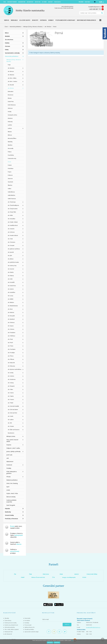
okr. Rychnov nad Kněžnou (15, 369)
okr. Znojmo (11, 426)
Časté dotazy (8, 621)
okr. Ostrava (11, 329)
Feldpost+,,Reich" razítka (13, 448)
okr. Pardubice (12, 333)
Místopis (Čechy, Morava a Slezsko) (33, 27)
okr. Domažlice (12, 219)
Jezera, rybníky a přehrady (13, 451)
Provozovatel (28, 625)
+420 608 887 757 (95, 9)
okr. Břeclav (48, 27)
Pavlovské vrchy (12, 158)
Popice (10, 172)
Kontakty (27, 623)
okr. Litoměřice (11, 292)
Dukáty (7, 43)
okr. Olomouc (11, 322)
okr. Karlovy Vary (12, 266)
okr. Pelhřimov (11, 336)
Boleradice (11, 91)
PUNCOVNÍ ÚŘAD (92, 574)
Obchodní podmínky (10, 627)
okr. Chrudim (11, 245)
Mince (7, 33)
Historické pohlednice (15, 27)
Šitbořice (10, 185)
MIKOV (77, 574)
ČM (15, 574)
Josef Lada (9, 455)
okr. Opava (11, 326)
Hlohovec (10, 108)
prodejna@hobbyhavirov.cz (93, 627)
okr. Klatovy (11, 276)
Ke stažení (27, 621)
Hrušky (10, 112)
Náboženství (10, 462)
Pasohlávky (11, 155)
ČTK (53, 577)
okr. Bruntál (11, 85)
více (72, 640)
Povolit (50, 642)
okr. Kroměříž (11, 282)
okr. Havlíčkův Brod (13, 225)
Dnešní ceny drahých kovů (11, 625)
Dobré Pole (11, 102)
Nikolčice (10, 145)
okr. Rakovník (11, 363)
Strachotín (10, 182)
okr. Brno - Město (12, 78)
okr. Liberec (11, 289)
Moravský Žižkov (12, 138)
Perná (9, 162)
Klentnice (10, 118)
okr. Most (10, 309)
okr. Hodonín (11, 229)
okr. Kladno (11, 272)
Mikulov (10, 132)
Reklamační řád (9, 632)
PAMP (23, 577)
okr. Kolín (10, 279)
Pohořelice (11, 168)
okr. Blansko (11, 75)
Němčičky (10, 142)
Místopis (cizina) (11, 436)
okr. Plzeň (10, 343)
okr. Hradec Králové (13, 235)
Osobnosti (9, 465)
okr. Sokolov (11, 376)
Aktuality (7, 618)
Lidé (8, 458)
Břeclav (10, 98)
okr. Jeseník (11, 252)
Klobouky (10, 122)
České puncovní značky (11, 623)
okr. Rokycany (11, 366)
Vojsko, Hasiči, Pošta (12, 493)
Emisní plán (27, 618)
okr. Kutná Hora (12, 286)
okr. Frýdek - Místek (13, 222)
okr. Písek (10, 339)
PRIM (61, 574)
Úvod (6, 27)
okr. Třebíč (10, 403)
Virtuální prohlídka (29, 629)
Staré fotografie (11, 505)
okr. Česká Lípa (12, 202)
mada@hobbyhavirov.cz (95, 7)
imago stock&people (69, 577)
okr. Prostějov (11, 353)
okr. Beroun (11, 71)
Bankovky (8, 512)
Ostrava (7, 46)
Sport (8, 487)
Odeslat (67, 624)
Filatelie (7, 509)
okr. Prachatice (12, 349)
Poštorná (10, 175)
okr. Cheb (10, 239)
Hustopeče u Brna (12, 115)
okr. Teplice (11, 396)
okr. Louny (10, 296)
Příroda (8, 477)
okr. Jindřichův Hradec (13, 262)
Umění (8, 490)
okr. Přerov (11, 356)
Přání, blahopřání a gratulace (12, 472)
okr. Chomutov (12, 242)
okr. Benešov (11, 68)
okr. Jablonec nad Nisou (14, 249)
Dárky (7, 50)
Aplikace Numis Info (30, 627)
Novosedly (11, 148)
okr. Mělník (11, 299)
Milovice (10, 135)
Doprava (9, 445)
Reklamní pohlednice (12, 480)
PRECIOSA (46, 574)
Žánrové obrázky (11, 497)
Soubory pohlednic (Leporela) (11, 501)
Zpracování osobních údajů (32, 632)
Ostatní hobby (9, 515)
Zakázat (57, 642)
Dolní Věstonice (12, 105)
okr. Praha (10, 346)
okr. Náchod (11, 312)
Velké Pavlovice (12, 199)
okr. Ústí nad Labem (13, 409)
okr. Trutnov (11, 399)
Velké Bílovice (11, 192)
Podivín (10, 165)
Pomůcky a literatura (11, 519)
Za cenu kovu (9, 40)
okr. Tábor (10, 389)
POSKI (84, 577)
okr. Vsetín (11, 416)
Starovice (10, 179)
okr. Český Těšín (12, 212)
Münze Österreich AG (38, 577)
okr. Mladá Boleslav (13, 306)
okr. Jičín (10, 256)
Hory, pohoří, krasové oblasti (12, 441)
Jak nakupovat (8, 634)
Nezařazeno (11, 433)
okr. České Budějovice (13, 205)
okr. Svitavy (11, 383)
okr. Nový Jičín (11, 316)
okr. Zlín (10, 423)
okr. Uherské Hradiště (13, 406)
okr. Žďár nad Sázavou (14, 430)
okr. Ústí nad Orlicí (12, 413)
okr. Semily (11, 373)
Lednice (10, 128)
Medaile (7, 36)
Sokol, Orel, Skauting (12, 483)
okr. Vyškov (11, 420)
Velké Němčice (11, 195)
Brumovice (11, 95)
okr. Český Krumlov (13, 209)
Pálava (10, 152)
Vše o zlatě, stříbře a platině (12, 629)
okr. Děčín (10, 215)
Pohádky (9, 468)
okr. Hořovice (11, 232)
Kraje (9, 65)
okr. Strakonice (12, 379)
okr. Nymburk (11, 319)
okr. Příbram (11, 359)
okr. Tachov (11, 393)
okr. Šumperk (11, 386)
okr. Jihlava (11, 259)
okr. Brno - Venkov (12, 81)
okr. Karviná (11, 269)
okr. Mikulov (11, 302)
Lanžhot (10, 125)
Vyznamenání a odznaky (12, 53)
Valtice (10, 189)
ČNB (30, 574)
